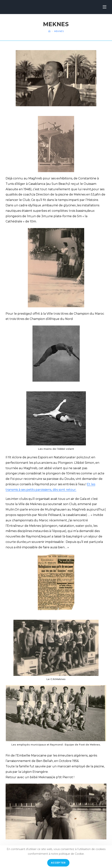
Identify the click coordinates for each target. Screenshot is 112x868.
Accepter (58, 863)
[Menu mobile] (105, 7)
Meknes (59, 31)
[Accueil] (49, 31)
